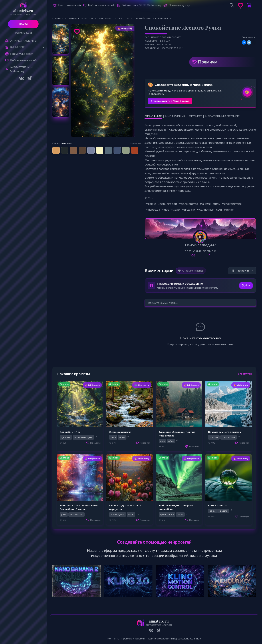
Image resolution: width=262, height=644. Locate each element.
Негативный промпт (222, 116)
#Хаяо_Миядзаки (183, 210)
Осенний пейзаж (120, 432)
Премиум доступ (22, 54)
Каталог (17, 47)
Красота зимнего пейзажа (225, 432)
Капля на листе (218, 505)
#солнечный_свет (209, 210)
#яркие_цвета (155, 204)
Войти (23, 24)
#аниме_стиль (210, 204)
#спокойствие (232, 204)
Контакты (113, 639)
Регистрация (23, 33)
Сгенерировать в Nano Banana (170, 101)
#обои (172, 204)
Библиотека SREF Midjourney (22, 69)
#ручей (229, 210)
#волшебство (188, 204)
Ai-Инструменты (24, 41)
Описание (153, 116)
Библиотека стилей (23, 60)
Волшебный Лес (70, 432)
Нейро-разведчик (172, 48)
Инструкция (175, 116)
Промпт (195, 116)
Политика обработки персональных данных (174, 639)
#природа (153, 210)
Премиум (208, 62)
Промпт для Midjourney (166, 37)
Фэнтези (165, 41)
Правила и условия (133, 639)
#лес (165, 210)
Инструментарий (70, 5)
